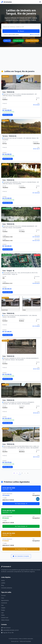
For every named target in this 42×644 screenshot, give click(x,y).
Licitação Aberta (18, 41)
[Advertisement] (21, 59)
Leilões (3, 583)
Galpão (3, 608)
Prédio (3, 610)
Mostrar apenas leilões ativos (11, 35)
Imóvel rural (5, 618)
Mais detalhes (8, 115)
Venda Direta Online (32, 41)
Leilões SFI (7, 41)
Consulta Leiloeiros (7, 588)
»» (28, 473)
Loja (2, 613)
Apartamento (5, 600)
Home (3, 580)
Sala (2, 605)
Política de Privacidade (25, 641)
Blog (2, 585)
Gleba (3, 615)
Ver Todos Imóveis (21, 504)
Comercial (4, 603)
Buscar (21, 31)
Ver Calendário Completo (21, 556)
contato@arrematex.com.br (11, 630)
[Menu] (40, 2)
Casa (3, 598)
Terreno (3, 595)
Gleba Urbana (5, 620)
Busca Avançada (35, 35)
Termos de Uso (15, 641)
